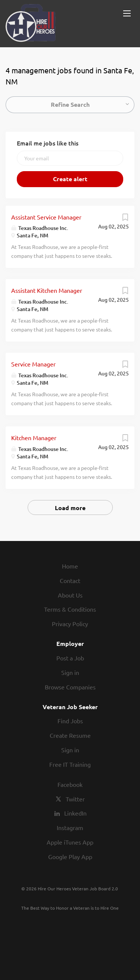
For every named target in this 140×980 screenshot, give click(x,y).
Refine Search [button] (70, 104)
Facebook (70, 784)
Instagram (70, 827)
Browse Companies (70, 687)
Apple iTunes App (70, 842)
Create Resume (70, 735)
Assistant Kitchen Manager (47, 290)
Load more (70, 508)
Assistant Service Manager (46, 217)
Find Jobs (70, 721)
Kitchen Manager (34, 438)
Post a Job (70, 658)
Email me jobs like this (48, 143)
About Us (70, 595)
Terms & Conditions (70, 609)
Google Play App (70, 856)
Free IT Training (70, 764)
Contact (70, 580)
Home (70, 566)
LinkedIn (75, 813)
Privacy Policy (70, 624)
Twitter (75, 799)
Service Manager (33, 364)
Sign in (70, 672)
